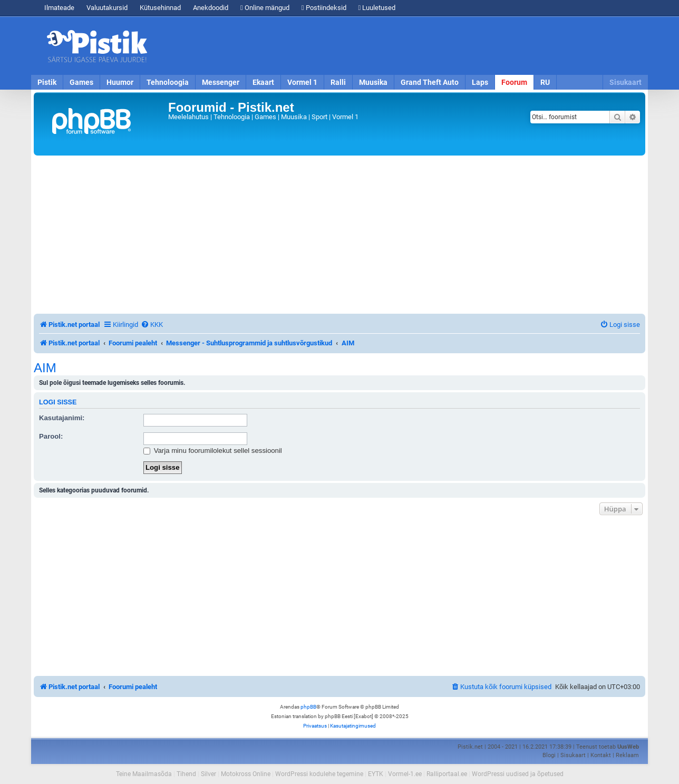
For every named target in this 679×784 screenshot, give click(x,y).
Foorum (514, 82)
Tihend (186, 774)
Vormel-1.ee (405, 774)
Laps (480, 82)
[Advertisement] (400, 46)
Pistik (47, 82)
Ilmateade (59, 8)
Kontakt (601, 755)
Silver (208, 774)
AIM (45, 368)
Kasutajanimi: (62, 418)
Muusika (373, 82)
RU (545, 82)
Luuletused (377, 8)
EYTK (376, 774)
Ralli (338, 82)
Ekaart (263, 82)
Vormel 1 (302, 82)
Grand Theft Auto (430, 82)
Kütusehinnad (160, 8)
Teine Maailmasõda (144, 774)
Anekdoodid (211, 8)
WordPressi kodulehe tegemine (319, 774)
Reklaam (627, 755)
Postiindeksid (324, 8)
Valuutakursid (107, 8)
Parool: (51, 436)
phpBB (308, 707)
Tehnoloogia (168, 82)
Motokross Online (246, 774)
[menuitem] (152, 325)
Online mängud (265, 8)
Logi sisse (58, 402)
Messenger (221, 82)
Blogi (549, 755)
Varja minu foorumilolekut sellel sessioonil (213, 451)
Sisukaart (625, 82)
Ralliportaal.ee (447, 774)
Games (81, 82)
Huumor (120, 82)
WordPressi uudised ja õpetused (518, 774)
